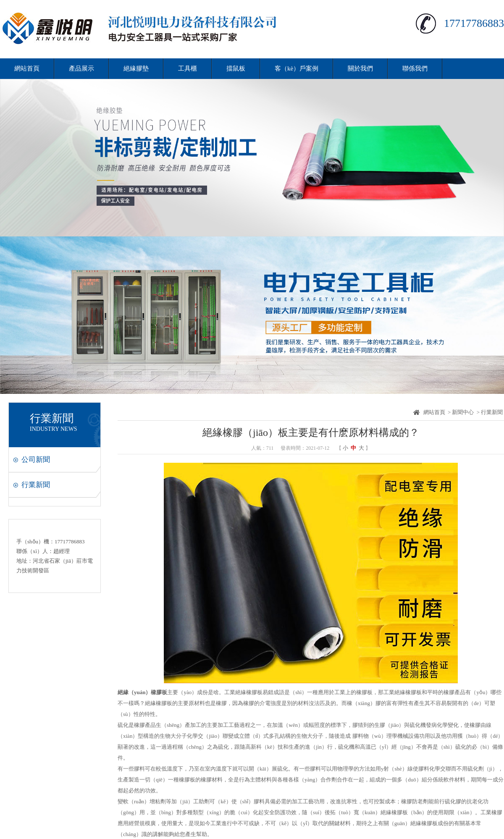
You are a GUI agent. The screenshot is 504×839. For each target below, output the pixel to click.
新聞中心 (463, 412)
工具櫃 (188, 68)
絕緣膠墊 (136, 68)
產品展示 (81, 68)
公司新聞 (36, 460)
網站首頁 (27, 68)
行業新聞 (36, 485)
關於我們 (360, 68)
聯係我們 (415, 68)
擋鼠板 (236, 68)
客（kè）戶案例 (297, 68)
